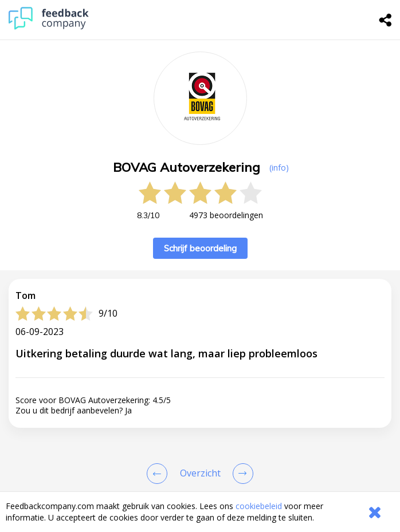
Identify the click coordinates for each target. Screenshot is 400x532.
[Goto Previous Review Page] (159, 474)
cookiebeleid (259, 506)
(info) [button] (279, 168)
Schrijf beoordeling (200, 248)
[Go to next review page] (241, 474)
